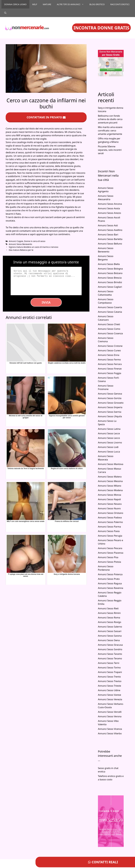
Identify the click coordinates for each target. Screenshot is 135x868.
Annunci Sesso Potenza (110, 574)
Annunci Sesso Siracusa (110, 645)
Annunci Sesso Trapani (110, 672)
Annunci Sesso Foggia (110, 373)
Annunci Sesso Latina (109, 429)
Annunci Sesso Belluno (110, 244)
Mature (47, 4)
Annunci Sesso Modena (110, 490)
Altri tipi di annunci (72, 4)
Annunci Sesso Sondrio (110, 649)
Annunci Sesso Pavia (109, 531)
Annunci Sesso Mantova (111, 464)
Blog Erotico (97, 4)
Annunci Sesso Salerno (110, 627)
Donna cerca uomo (15, 4)
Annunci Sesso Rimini (109, 613)
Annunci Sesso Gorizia (110, 398)
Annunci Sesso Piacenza (111, 553)
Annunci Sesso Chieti (109, 324)
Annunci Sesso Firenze (110, 369)
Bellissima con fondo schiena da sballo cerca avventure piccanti (110, 119)
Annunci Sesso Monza (110, 495)
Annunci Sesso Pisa (108, 557)
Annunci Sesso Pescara (110, 548)
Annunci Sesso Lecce (109, 433)
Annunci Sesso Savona (110, 636)
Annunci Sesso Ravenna (111, 588)
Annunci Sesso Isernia (110, 412)
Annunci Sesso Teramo (110, 658)
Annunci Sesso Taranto (110, 654)
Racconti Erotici (120, 4)
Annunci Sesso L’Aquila (110, 416)
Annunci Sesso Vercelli (110, 712)
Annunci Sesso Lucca (109, 452)
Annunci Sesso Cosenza (110, 333)
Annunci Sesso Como (109, 329)
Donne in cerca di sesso (35, 241)
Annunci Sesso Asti (108, 225)
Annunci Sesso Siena (109, 640)
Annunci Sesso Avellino (110, 230)
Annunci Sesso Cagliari (110, 287)
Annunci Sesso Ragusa (110, 583)
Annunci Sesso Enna (109, 355)
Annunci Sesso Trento (109, 677)
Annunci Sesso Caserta (110, 307)
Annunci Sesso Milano (110, 486)
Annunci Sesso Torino (109, 668)
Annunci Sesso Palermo (110, 522)
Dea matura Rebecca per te (21, 250)
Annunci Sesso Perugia (110, 536)
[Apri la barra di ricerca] (5, 13)
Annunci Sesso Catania (110, 312)
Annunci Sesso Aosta (109, 208)
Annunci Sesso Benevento (20, 244)
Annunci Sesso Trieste (110, 686)
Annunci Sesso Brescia (110, 278)
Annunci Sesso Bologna (110, 269)
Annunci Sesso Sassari (110, 631)
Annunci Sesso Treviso (110, 681)
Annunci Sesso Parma (109, 527)
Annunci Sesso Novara (110, 504)
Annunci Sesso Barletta (110, 239)
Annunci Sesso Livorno (110, 443)
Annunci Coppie (16, 241)
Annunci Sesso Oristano (111, 513)
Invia (46, 302)
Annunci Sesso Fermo (109, 360)
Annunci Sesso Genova (110, 394)
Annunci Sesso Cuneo (109, 350)
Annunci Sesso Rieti (108, 608)
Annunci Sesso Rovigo (110, 622)
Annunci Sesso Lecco (109, 438)
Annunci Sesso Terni (109, 663)
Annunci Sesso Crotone (110, 346)
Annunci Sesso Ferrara (110, 364)
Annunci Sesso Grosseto (111, 403)
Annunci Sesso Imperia (110, 407)
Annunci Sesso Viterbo (110, 733)
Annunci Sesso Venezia (110, 699)
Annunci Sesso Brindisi (110, 282)
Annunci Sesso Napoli (109, 499)
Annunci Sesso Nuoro (109, 508)
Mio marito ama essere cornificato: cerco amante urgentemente (110, 131)
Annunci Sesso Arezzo (110, 213)
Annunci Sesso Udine (109, 690)
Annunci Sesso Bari (108, 235)
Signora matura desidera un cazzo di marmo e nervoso (34, 247)
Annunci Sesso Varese (110, 695)
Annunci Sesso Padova (110, 518)
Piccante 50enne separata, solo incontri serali (110, 150)
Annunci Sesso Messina (110, 481)
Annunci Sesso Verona (110, 716)
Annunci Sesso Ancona (110, 204)
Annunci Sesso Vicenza (110, 729)
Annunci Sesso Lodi (108, 447)
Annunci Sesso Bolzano (110, 273)
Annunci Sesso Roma (109, 618)
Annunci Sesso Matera (110, 477)
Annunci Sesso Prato (109, 579)
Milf (35, 4)
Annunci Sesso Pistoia (110, 562)
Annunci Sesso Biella (109, 264)
